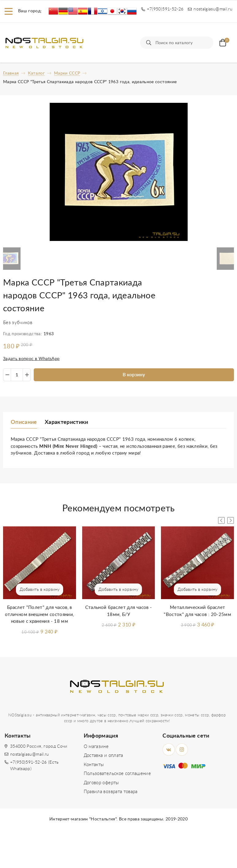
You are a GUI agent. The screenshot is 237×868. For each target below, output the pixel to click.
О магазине (96, 747)
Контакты (94, 765)
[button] (231, 520)
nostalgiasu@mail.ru (30, 754)
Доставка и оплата (103, 756)
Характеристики (67, 422)
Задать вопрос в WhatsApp (31, 359)
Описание (24, 422)
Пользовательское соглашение (117, 774)
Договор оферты (101, 783)
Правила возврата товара (111, 792)
